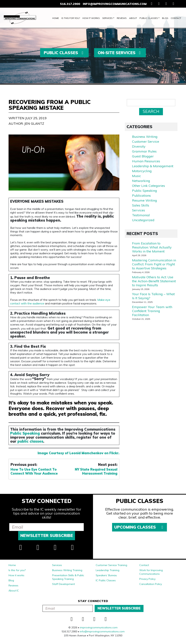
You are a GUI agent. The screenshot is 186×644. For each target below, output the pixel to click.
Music (137, 176)
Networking (141, 181)
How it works (91, 18)
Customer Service (146, 142)
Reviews (122, 18)
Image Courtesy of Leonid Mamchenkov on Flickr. (78, 453)
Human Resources (146, 161)
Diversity (139, 146)
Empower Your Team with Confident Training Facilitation (152, 311)
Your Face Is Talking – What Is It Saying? (153, 296)
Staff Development (63, 584)
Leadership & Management (153, 166)
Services (107, 18)
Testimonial (141, 215)
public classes (30, 441)
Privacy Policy (147, 579)
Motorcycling (142, 171)
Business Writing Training (67, 570)
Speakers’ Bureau (106, 575)
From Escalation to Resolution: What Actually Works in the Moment (152, 247)
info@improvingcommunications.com (115, 4)
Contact (176, 18)
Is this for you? (71, 18)
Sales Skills (141, 205)
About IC (14, 591)
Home (56, 18)
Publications (141, 195)
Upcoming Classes (139, 527)
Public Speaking (25, 433)
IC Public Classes (106, 580)
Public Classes (149, 18)
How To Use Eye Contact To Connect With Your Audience (34, 472)
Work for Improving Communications (151, 572)
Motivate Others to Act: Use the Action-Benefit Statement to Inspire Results (154, 281)
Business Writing (145, 137)
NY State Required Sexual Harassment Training (96, 472)
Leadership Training (108, 570)
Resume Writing (144, 200)
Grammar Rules (144, 151)
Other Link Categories (148, 186)
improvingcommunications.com (99, 627)
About (133, 18)
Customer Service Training (111, 565)
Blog (165, 18)
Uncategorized (143, 220)
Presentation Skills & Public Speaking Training (68, 577)
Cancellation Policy (151, 584)
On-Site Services (120, 53)
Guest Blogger (143, 156)
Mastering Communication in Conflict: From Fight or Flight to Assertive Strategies (154, 264)
